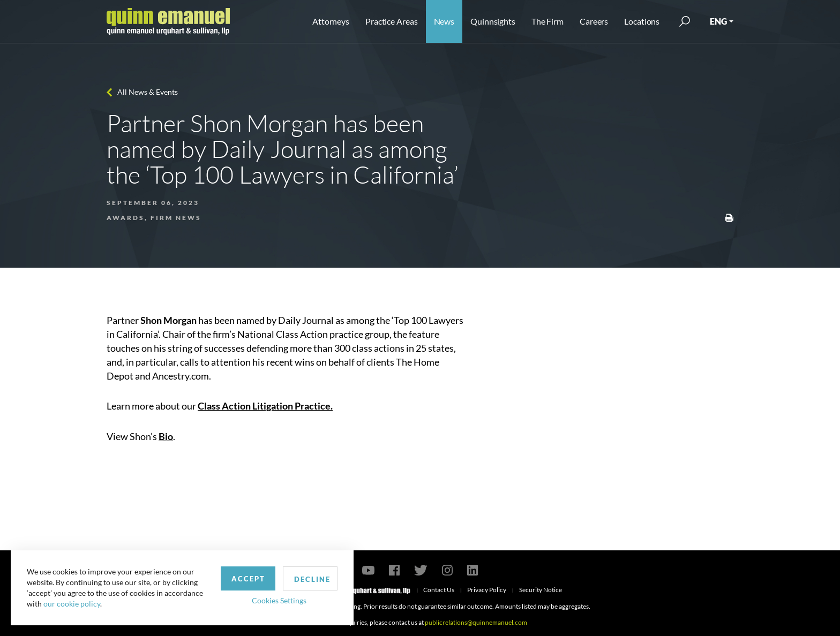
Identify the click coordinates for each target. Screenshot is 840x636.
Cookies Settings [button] (279, 600)
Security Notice (541, 590)
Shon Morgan (168, 320)
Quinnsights (493, 21)
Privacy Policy (487, 590)
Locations (642, 21)
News (444, 21)
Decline (312, 579)
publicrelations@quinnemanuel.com (476, 622)
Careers (594, 21)
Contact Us (439, 590)
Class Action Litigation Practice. (265, 406)
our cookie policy (72, 604)
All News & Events (148, 92)
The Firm (547, 21)
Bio (166, 436)
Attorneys (331, 21)
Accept (248, 579)
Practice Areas (391, 21)
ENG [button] (718, 21)
